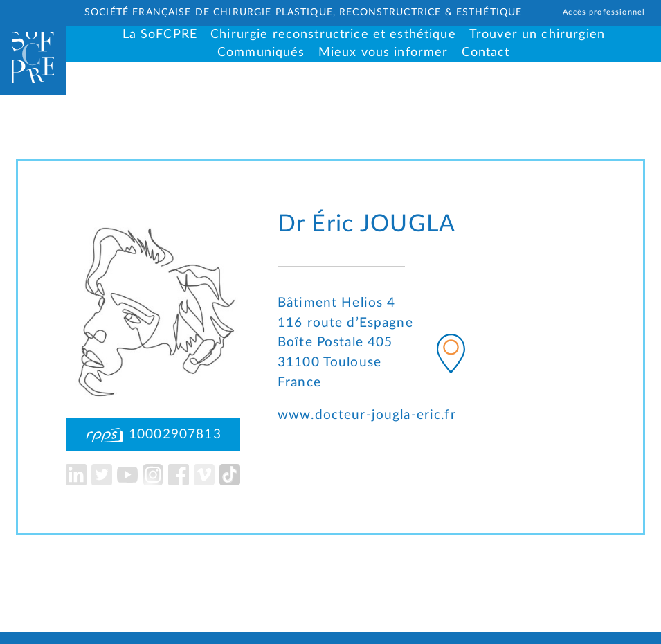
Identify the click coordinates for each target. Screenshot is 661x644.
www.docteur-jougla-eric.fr (367, 415)
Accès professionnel (604, 12)
